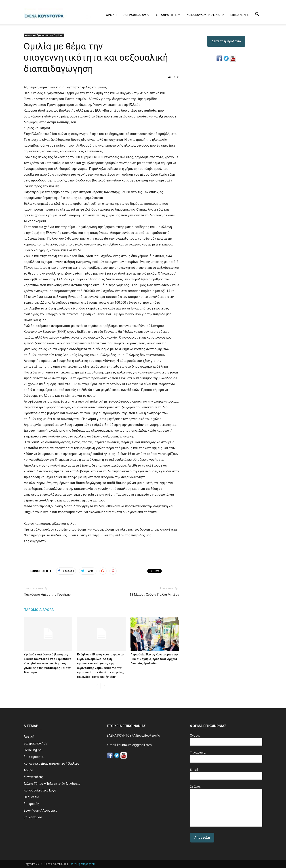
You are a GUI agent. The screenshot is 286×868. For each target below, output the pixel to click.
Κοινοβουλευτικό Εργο (205, 15)
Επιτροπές (31, 804)
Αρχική (111, 15)
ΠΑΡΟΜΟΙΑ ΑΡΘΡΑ (39, 610)
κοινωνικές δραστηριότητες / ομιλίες (44, 35)
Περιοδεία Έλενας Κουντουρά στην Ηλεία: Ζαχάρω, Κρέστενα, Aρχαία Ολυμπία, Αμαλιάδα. (154, 659)
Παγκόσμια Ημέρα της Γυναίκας (47, 595)
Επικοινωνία (239, 15)
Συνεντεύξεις (33, 777)
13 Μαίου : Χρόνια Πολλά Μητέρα (154, 595)
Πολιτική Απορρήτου (82, 864)
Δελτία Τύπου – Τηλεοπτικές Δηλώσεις (52, 784)
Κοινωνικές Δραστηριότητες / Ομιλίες (51, 763)
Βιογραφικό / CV (136, 15)
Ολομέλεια (31, 797)
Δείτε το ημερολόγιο (226, 41)
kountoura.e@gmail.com (134, 745)
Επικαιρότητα (168, 15)
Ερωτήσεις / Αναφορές (41, 810)
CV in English (33, 750)
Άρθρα (28, 770)
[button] (257, 15)
